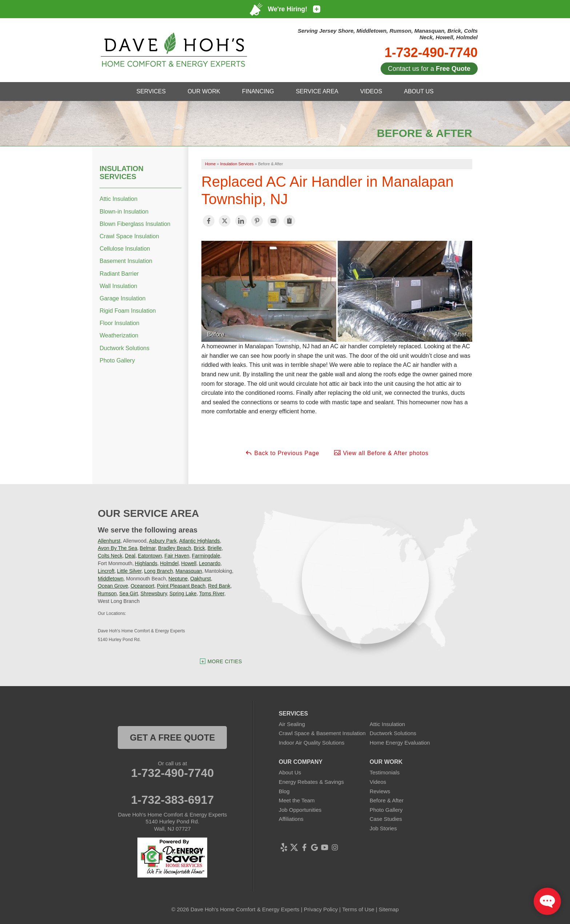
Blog (284, 791)
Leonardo (210, 563)
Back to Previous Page (282, 453)
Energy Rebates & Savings (311, 782)
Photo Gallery (117, 360)
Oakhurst (200, 579)
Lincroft (106, 571)
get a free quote (172, 737)
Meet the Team (297, 800)
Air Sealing (292, 724)
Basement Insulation (126, 261)
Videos (378, 782)
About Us (290, 772)
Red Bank (219, 586)
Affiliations (291, 819)
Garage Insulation (123, 298)
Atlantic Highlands (200, 541)
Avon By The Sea (117, 548)
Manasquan (189, 571)
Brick (199, 548)
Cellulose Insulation (125, 249)
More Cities (225, 661)
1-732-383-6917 (172, 800)
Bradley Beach (175, 548)
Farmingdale (206, 556)
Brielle (215, 548)
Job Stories (383, 828)
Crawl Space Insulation (129, 236)
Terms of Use (358, 909)
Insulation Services (122, 173)
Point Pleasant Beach (181, 586)
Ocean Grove (113, 586)
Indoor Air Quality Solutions (312, 743)
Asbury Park (163, 541)
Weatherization (119, 335)
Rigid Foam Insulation (128, 311)
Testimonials (385, 772)
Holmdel (169, 563)
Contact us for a (429, 69)
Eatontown (150, 556)
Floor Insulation (119, 323)
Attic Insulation (119, 199)
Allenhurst (109, 541)
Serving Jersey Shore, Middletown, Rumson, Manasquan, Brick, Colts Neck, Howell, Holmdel (388, 34)
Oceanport (142, 586)
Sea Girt (129, 593)
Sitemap (389, 909)
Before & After (387, 800)
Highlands (146, 563)
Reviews (380, 791)
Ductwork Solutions (125, 348)
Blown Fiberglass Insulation (135, 224)
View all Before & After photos (381, 453)
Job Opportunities (300, 810)
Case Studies (386, 819)
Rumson (107, 593)
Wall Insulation (118, 286)
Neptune (178, 579)
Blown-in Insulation (124, 212)
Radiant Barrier (119, 274)
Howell (189, 563)
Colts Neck (110, 556)
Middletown (111, 579)
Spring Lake (183, 593)
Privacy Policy (321, 909)
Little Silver (129, 571)
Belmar (148, 548)
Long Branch (158, 571)
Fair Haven (177, 556)
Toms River (212, 593)
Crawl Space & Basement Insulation (322, 733)
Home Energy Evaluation (400, 743)
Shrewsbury (154, 593)
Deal (130, 556)
